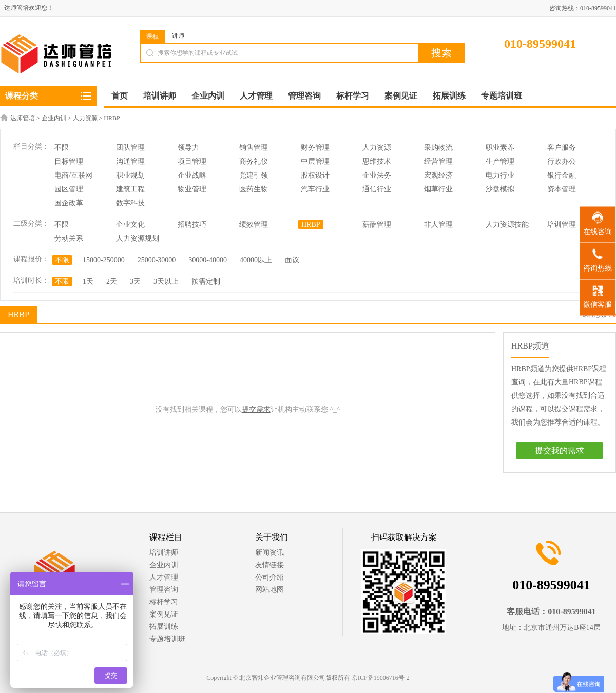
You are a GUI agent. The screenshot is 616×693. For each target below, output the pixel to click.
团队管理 (130, 148)
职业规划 (130, 175)
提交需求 (256, 409)
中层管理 (315, 161)
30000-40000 (208, 260)
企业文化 (130, 225)
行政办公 (562, 161)
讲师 (178, 36)
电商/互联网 (73, 175)
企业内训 (54, 118)
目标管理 (69, 161)
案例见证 (164, 614)
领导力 (188, 148)
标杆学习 (164, 602)
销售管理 (254, 148)
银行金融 (562, 175)
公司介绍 (269, 577)
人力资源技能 (507, 225)
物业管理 (192, 189)
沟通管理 (130, 161)
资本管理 (562, 189)
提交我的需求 (560, 450)
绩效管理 (254, 225)
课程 (152, 36)
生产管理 (500, 161)
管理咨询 (164, 590)
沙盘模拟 (500, 189)
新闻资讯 (269, 553)
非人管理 (438, 225)
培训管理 (562, 225)
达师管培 (23, 118)
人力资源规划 (138, 238)
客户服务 (562, 148)
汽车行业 (315, 189)
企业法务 (377, 175)
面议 (292, 260)
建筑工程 (130, 189)
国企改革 (69, 203)
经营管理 (438, 161)
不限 (62, 148)
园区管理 (69, 189)
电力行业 (500, 175)
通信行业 (377, 189)
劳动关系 (69, 238)
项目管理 (192, 161)
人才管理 (164, 577)
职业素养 (500, 148)
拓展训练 (164, 627)
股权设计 (315, 175)
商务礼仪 (254, 161)
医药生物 (254, 189)
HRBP (112, 118)
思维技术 (377, 161)
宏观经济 (438, 175)
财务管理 (315, 148)
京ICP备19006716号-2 (381, 678)
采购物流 (438, 148)
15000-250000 (104, 260)
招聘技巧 (192, 225)
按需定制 (206, 282)
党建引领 (254, 175)
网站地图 (269, 590)
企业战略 (192, 175)
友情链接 (269, 565)
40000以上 (256, 260)
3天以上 (166, 282)
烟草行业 (438, 189)
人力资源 (85, 118)
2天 (112, 282)
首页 (120, 96)
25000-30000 (157, 260)
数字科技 (130, 203)
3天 (135, 282)
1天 (88, 282)
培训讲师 (164, 553)
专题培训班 (167, 639)
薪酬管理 (377, 225)
